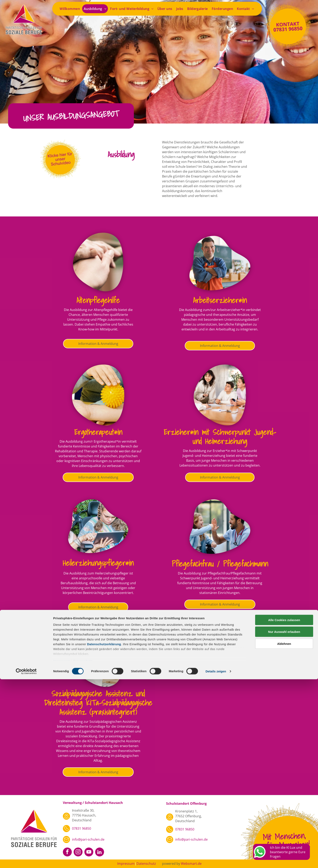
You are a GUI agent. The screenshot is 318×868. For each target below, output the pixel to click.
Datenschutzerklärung (104, 833)
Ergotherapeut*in (98, 432)
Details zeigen (216, 860)
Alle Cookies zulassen (284, 809)
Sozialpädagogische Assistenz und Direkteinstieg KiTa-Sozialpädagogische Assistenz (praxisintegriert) (98, 703)
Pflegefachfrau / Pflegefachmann (220, 564)
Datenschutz (83, 849)
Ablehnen (284, 832)
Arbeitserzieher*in (220, 300)
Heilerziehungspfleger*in (98, 563)
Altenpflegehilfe (98, 300)
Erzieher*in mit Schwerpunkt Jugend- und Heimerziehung (220, 437)
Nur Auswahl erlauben (284, 820)
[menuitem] (70, 9)
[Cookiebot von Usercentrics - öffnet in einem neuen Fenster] (26, 860)
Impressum (62, 849)
